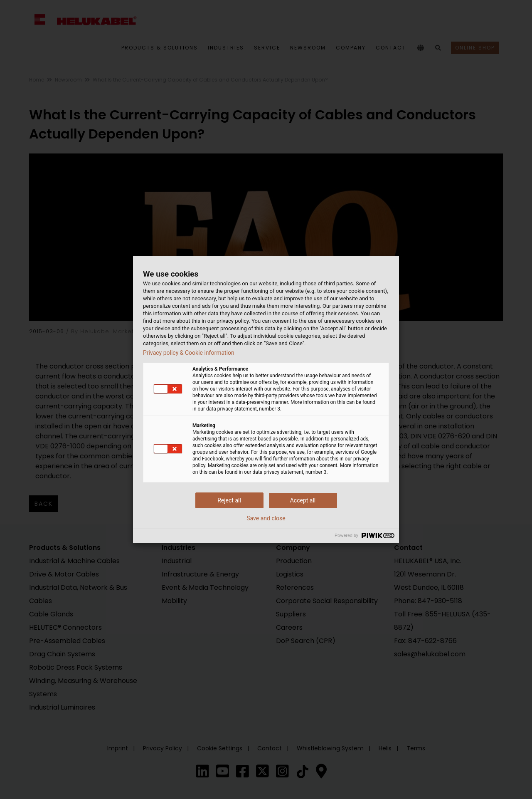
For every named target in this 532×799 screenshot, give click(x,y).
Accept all (303, 500)
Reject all (229, 500)
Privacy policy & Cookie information (189, 353)
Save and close (266, 518)
